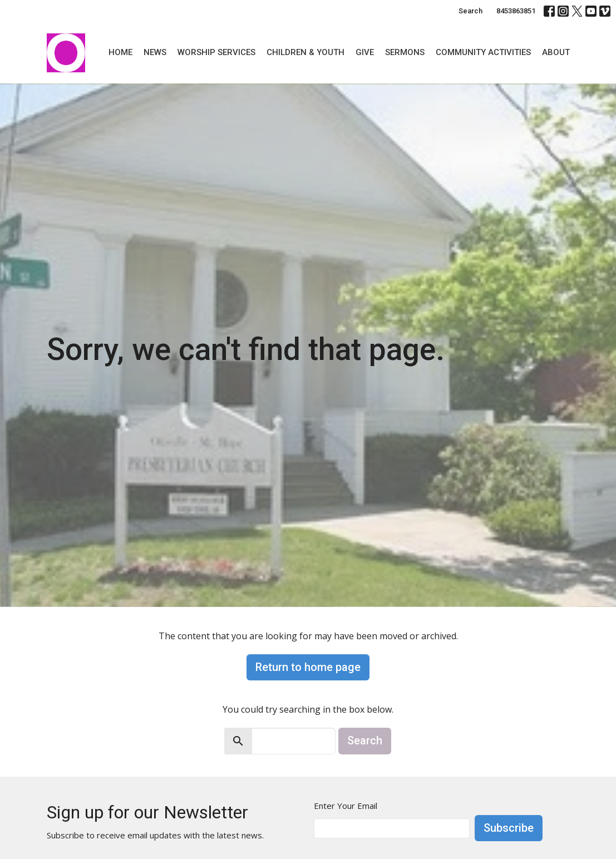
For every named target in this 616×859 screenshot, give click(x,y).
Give (365, 52)
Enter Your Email (346, 806)
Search (470, 11)
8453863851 (516, 11)
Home (120, 52)
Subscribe (509, 828)
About (556, 52)
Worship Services (216, 52)
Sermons (405, 52)
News (155, 52)
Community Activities (483, 52)
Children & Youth (305, 52)
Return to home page (308, 667)
